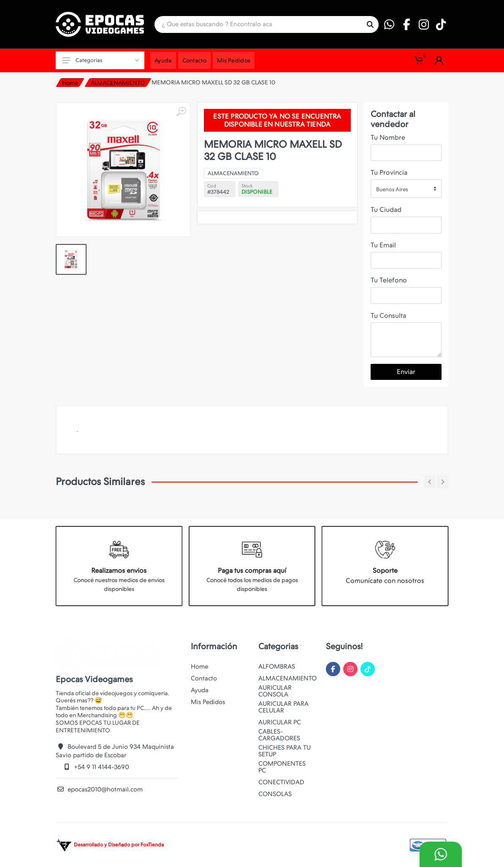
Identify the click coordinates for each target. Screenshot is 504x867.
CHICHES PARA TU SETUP (285, 751)
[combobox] (406, 189)
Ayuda (200, 690)
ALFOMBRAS (277, 667)
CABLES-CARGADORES (279, 735)
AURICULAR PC (280, 722)
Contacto (204, 678)
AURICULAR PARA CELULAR (283, 707)
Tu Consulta (388, 316)
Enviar (406, 372)
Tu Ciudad (386, 210)
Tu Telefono (389, 280)
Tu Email (383, 245)
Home (70, 83)
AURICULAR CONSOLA (275, 691)
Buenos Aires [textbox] (392, 189)
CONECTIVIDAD (281, 782)
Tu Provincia (389, 172)
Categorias (101, 60)
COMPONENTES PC (282, 767)
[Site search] (258, 24)
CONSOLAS (275, 794)
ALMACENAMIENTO (118, 83)
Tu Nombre (388, 137)
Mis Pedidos (208, 702)
